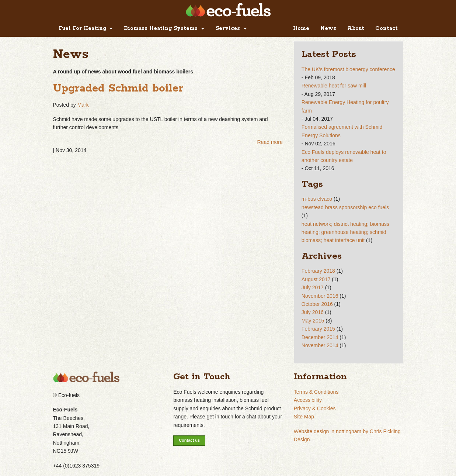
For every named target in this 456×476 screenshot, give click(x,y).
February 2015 (318, 329)
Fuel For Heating (82, 28)
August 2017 (316, 279)
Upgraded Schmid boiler (118, 89)
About (356, 28)
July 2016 (313, 312)
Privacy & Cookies (315, 408)
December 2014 (320, 337)
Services (228, 28)
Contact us (189, 440)
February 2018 (318, 271)
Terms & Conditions (316, 392)
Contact (387, 28)
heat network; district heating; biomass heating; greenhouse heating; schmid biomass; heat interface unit (345, 232)
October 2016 (317, 304)
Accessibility (308, 400)
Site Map (304, 417)
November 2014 (320, 345)
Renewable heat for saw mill (334, 86)
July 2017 (313, 287)
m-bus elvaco (317, 199)
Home (301, 28)
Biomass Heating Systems (161, 28)
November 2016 (320, 296)
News (328, 28)
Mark (83, 105)
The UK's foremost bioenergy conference (348, 69)
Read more (270, 142)
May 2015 (313, 321)
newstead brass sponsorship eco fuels (345, 207)
